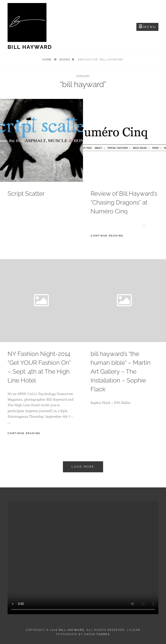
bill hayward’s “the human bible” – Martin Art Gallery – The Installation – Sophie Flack (121, 372)
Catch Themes (97, 634)
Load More (83, 467)
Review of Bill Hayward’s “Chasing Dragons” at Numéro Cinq (124, 202)
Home (47, 59)
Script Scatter (26, 194)
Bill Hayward (30, 47)
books (65, 59)
